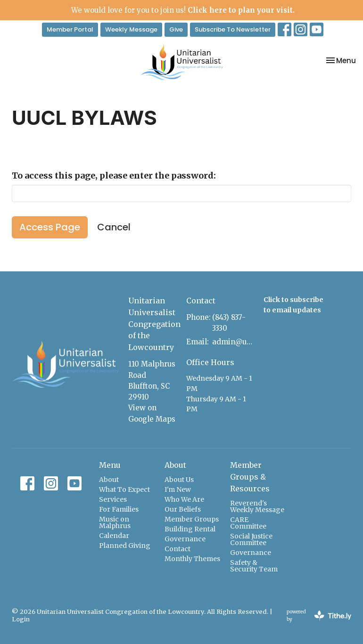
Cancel (114, 227)
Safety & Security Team (254, 566)
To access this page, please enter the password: (114, 175)
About (109, 480)
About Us (179, 480)
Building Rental (190, 529)
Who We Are (184, 499)
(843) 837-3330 (229, 323)
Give (176, 29)
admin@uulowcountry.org (233, 342)
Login (21, 619)
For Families (119, 509)
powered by (319, 615)
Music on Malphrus (115, 522)
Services (113, 499)
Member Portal (70, 29)
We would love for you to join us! (183, 10)
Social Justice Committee (251, 539)
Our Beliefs (183, 509)
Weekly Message (131, 29)
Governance (185, 539)
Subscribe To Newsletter (233, 29)
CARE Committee (248, 523)
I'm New (178, 489)
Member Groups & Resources (250, 477)
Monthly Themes (192, 559)
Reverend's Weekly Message (257, 506)
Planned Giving (125, 546)
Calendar (114, 536)
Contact (177, 549)
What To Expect (124, 489)
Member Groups (192, 519)
